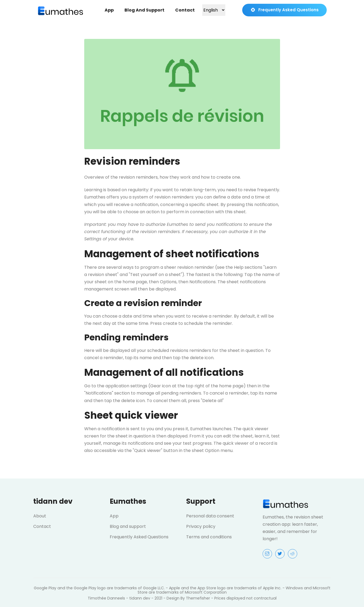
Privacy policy (201, 526)
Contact (185, 10)
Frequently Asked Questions (284, 10)
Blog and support (144, 10)
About (40, 516)
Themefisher (198, 598)
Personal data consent (210, 516)
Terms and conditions (209, 537)
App (109, 10)
